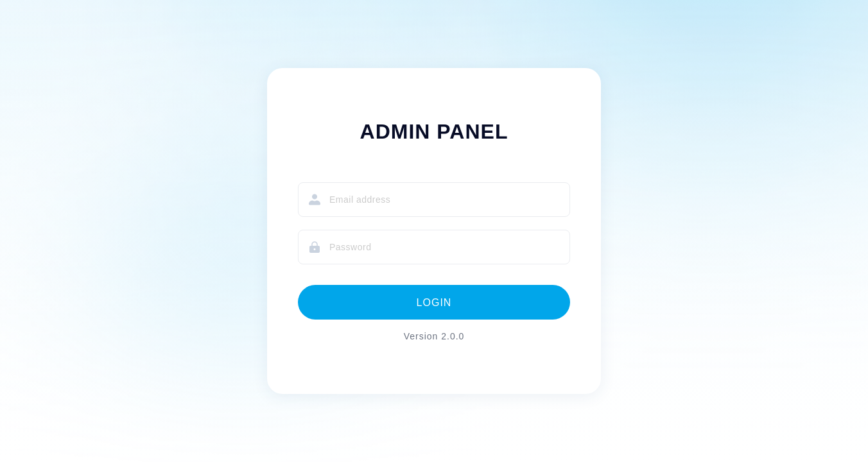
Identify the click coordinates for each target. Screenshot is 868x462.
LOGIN (434, 303)
